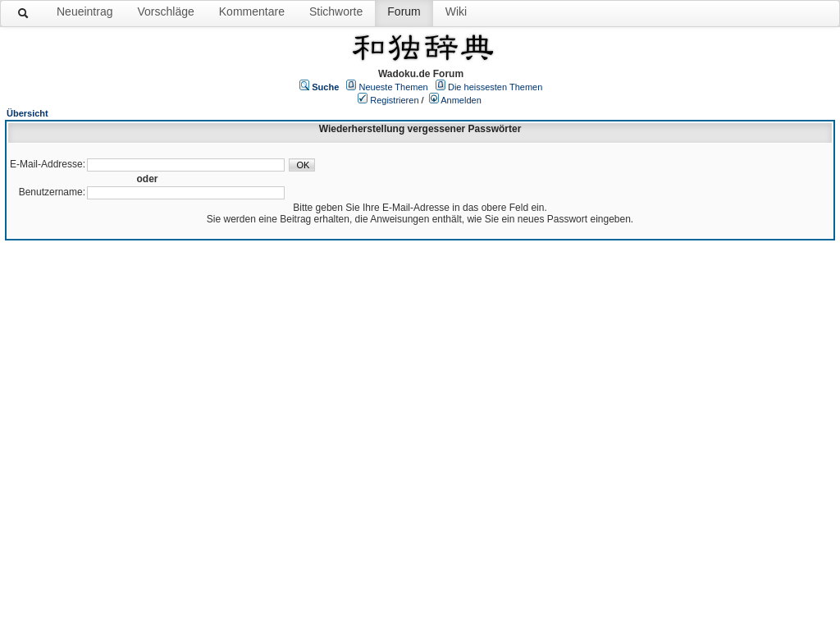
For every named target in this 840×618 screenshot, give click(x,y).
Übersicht (27, 113)
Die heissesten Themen (495, 87)
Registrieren (394, 100)
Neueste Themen (394, 87)
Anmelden (461, 100)
